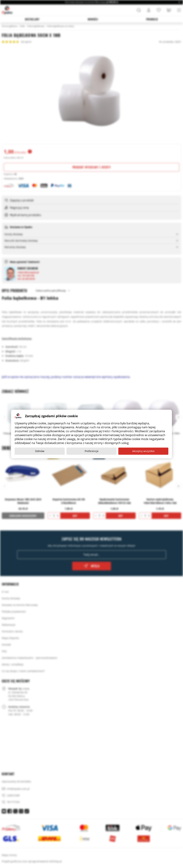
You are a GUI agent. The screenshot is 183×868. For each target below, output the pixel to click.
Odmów (40, 451)
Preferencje (92, 451)
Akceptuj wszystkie (143, 451)
